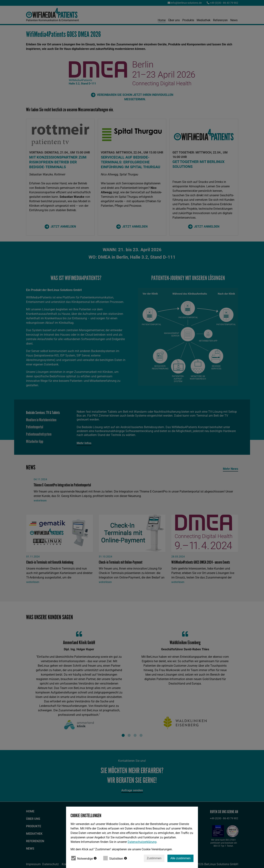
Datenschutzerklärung (142, 842)
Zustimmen (154, 858)
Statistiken (115, 858)
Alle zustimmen (180, 858)
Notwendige (84, 858)
